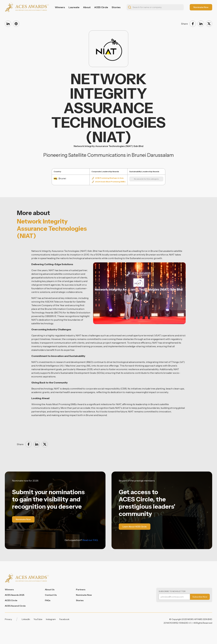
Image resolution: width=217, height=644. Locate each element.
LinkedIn (26, 619)
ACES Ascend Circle (15, 606)
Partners (81, 590)
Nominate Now (84, 595)
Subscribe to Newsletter (172, 591)
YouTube (38, 619)
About (87, 7)
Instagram (51, 619)
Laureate (74, 7)
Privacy (8, 619)
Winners (60, 7)
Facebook (64, 619)
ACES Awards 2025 (15, 595)
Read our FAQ (90, 540)
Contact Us (51, 595)
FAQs (48, 600)
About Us (50, 590)
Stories (116, 7)
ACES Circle (101, 7)
